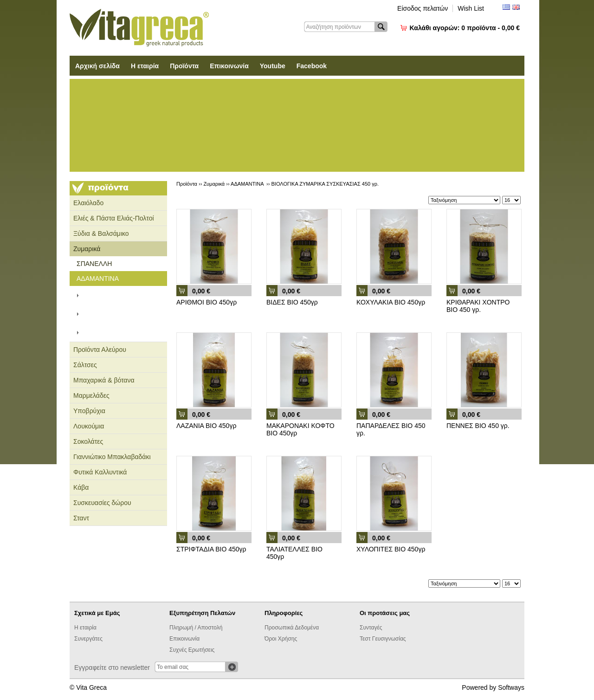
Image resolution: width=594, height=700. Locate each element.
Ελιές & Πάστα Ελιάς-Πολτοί (114, 218)
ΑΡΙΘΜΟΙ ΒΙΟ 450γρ (207, 302)
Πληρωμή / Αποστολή (196, 628)
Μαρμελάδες (91, 395)
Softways (511, 687)
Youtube (273, 66)
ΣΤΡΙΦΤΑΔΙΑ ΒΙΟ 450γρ (211, 549)
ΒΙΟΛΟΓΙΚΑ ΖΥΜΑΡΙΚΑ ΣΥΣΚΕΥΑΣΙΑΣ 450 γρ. (119, 332)
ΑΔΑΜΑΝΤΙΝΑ (98, 279)
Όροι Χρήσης (281, 639)
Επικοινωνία (229, 66)
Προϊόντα (184, 66)
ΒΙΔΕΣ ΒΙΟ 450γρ (292, 302)
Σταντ (81, 518)
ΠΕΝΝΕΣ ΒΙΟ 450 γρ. (478, 426)
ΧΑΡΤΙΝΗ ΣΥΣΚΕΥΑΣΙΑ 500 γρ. (124, 295)
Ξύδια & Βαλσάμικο (101, 233)
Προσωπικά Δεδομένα (292, 628)
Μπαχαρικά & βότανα (104, 380)
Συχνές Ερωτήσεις (192, 650)
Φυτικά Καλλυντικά (100, 472)
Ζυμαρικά (87, 249)
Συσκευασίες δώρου (102, 503)
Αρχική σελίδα (97, 66)
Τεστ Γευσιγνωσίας (383, 639)
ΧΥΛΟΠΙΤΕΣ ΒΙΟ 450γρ (391, 549)
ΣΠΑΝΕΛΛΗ (94, 264)
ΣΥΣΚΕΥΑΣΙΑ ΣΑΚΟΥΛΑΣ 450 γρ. (121, 314)
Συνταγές (371, 628)
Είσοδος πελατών (423, 8)
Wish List (471, 8)
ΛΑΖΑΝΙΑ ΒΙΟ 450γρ (206, 426)
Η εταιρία (145, 66)
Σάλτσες (85, 365)
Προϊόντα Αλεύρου (100, 350)
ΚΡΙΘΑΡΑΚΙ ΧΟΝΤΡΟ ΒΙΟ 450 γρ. (478, 306)
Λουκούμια (89, 426)
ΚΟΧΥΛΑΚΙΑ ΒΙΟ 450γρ (391, 302)
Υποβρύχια (89, 411)
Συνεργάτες (88, 639)
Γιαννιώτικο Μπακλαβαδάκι (112, 457)
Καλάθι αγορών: (465, 28)
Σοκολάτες (88, 441)
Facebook (312, 66)
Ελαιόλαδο (88, 203)
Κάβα (81, 487)
